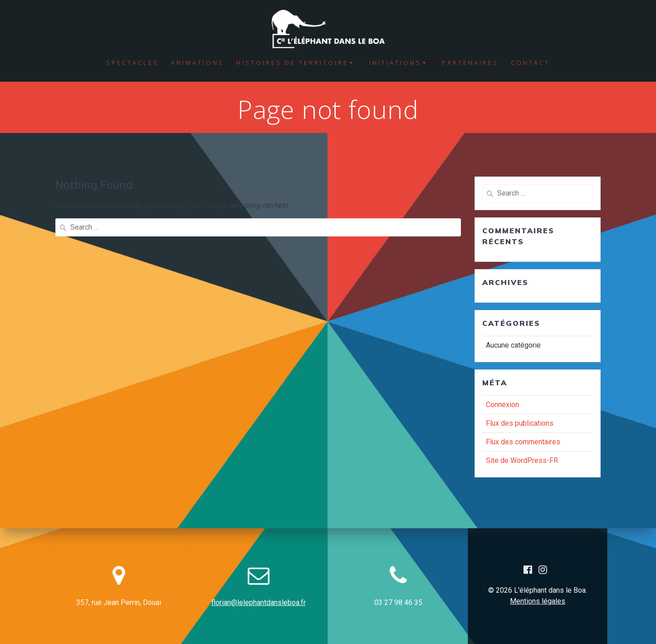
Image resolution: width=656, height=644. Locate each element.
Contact (530, 63)
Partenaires (470, 63)
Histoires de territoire (292, 63)
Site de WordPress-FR (522, 460)
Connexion (502, 405)
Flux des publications (520, 423)
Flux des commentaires (523, 442)
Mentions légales (538, 601)
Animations (198, 63)
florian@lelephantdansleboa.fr (259, 602)
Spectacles (132, 63)
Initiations (395, 63)
